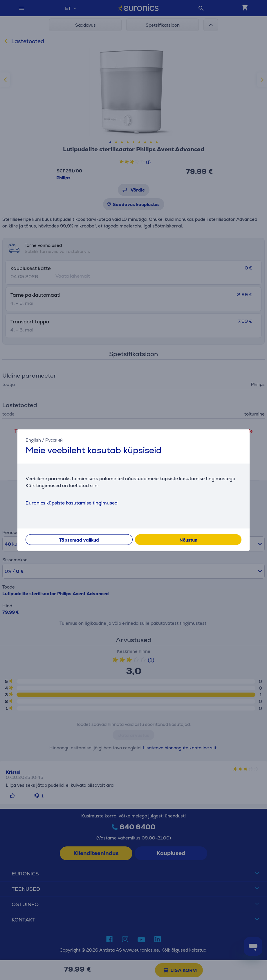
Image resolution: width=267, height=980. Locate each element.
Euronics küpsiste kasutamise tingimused (72, 503)
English (33, 440)
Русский (54, 440)
